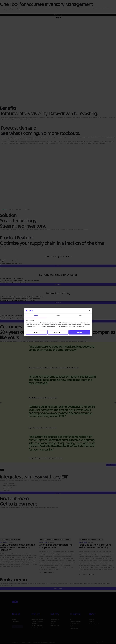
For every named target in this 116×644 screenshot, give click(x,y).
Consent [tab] (35, 316)
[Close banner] (90, 311)
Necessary (36, 332)
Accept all (80, 332)
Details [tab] (58, 316)
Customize (58, 332)
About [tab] (81, 316)
